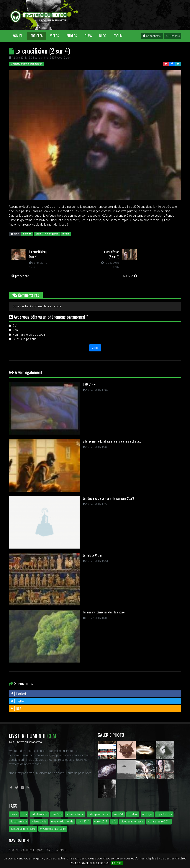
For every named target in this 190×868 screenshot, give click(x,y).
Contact (61, 850)
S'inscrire (173, 36)
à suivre (130, 276)
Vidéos (55, 36)
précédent (20, 276)
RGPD (50, 850)
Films (88, 36)
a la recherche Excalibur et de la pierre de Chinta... (112, 441)
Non (15, 330)
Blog (103, 36)
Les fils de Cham (92, 555)
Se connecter (152, 36)
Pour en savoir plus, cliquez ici (89, 863)
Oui (14, 326)
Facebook (19, 694)
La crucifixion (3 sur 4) (111, 254)
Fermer (117, 863)
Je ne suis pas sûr (24, 339)
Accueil (20, 36)
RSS (16, 709)
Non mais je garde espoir (29, 335)
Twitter (18, 701)
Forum (118, 36)
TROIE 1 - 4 (89, 384)
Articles (37, 36)
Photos (72, 36)
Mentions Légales (32, 850)
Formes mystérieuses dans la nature (104, 612)
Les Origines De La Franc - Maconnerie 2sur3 (108, 498)
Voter (95, 348)
